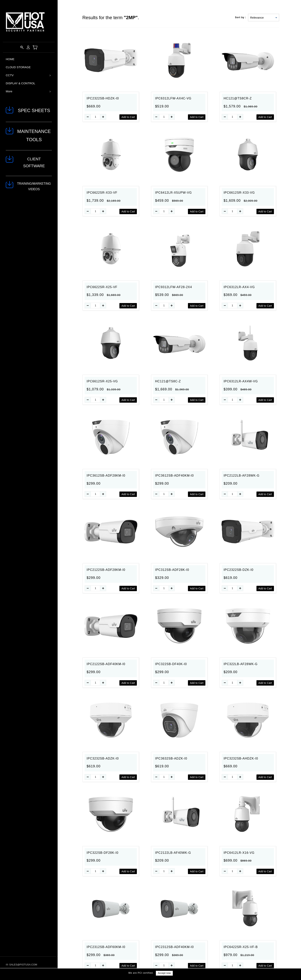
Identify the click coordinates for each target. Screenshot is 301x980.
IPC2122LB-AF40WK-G (173, 853)
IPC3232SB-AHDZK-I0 (241, 758)
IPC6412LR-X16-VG (239, 853)
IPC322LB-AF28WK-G (241, 664)
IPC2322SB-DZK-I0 (239, 570)
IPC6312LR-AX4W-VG (241, 381)
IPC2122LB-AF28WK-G (242, 476)
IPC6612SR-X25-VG (102, 381)
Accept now (164, 973)
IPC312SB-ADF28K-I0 (172, 570)
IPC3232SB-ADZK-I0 (103, 758)
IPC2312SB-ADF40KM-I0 (174, 947)
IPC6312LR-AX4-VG (239, 287)
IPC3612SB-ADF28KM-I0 (106, 476)
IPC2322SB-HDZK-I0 (103, 98)
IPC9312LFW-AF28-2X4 (174, 287)
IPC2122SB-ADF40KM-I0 (106, 664)
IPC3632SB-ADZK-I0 (171, 758)
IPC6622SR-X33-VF (102, 193)
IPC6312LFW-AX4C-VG (173, 98)
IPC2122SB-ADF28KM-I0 (106, 570)
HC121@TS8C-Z (168, 381)
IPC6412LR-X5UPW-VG (173, 193)
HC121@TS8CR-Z (238, 98)
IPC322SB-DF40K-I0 (171, 664)
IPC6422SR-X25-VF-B (241, 947)
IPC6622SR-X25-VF (102, 287)
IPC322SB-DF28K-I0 (103, 853)
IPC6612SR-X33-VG (239, 193)
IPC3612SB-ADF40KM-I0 (174, 476)
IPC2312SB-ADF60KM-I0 (106, 947)
